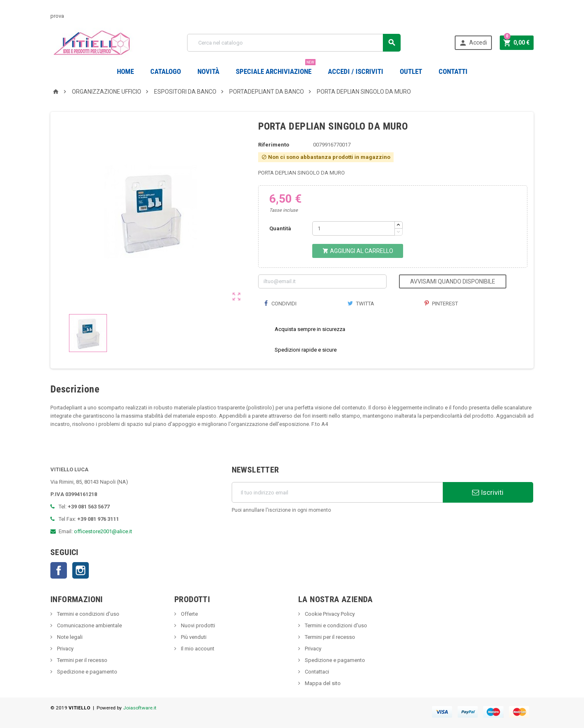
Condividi (280, 304)
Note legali (69, 637)
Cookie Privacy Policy (329, 614)
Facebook (59, 570)
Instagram (81, 570)
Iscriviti (488, 492)
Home (125, 71)
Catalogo (166, 71)
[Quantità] (354, 228)
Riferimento (274, 145)
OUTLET (411, 71)
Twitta (361, 304)
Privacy (65, 649)
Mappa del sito (322, 683)
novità (208, 71)
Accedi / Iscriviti (356, 71)
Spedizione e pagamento (87, 672)
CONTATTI (453, 71)
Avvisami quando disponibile (453, 281)
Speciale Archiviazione (276, 68)
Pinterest (441, 304)
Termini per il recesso (82, 660)
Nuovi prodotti (197, 625)
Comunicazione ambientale (89, 625)
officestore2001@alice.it (103, 531)
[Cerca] (294, 43)
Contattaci (316, 672)
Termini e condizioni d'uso (88, 614)
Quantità (280, 228)
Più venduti (193, 637)
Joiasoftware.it (140, 708)
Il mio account (197, 649)
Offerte (189, 614)
